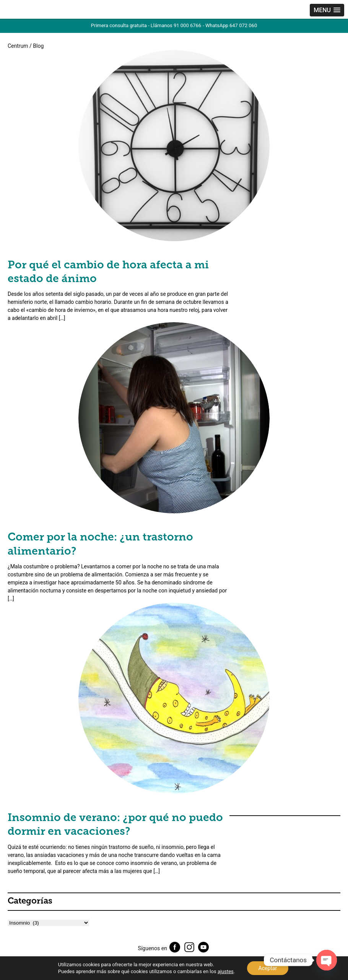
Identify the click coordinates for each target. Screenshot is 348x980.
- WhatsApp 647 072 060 (230, 25)
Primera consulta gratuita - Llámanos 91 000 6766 (146, 25)
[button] (327, 10)
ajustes (226, 971)
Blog (38, 46)
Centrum (18, 46)
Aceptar (268, 968)
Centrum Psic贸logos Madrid (36, 11)
